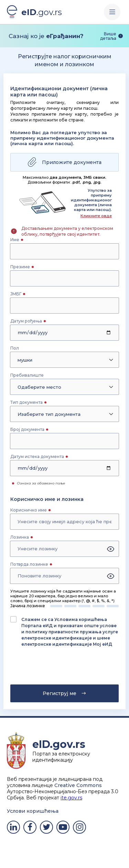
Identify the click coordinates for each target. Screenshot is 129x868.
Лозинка (20, 537)
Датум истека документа (37, 456)
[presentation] (51, 668)
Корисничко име (29, 510)
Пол (15, 348)
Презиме (20, 267)
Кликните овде (96, 216)
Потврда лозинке (29, 564)
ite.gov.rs (71, 798)
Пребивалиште (27, 375)
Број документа (27, 429)
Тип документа (26, 402)
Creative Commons (78, 785)
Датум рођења (26, 321)
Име (15, 240)
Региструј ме (65, 693)
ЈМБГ (16, 294)
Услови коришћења (33, 811)
